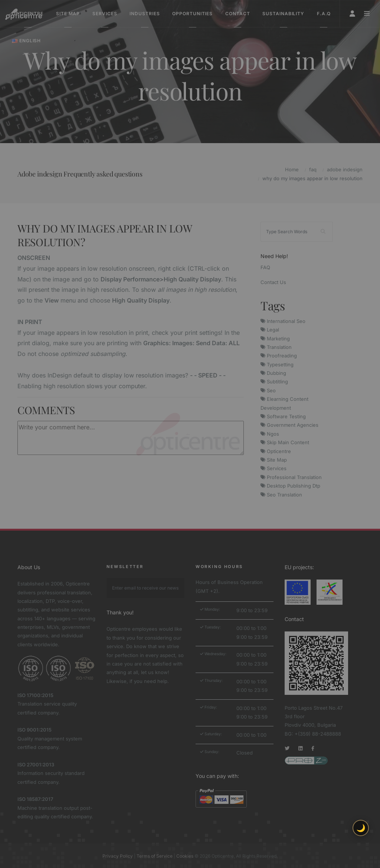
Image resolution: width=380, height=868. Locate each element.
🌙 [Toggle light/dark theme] (361, 828)
